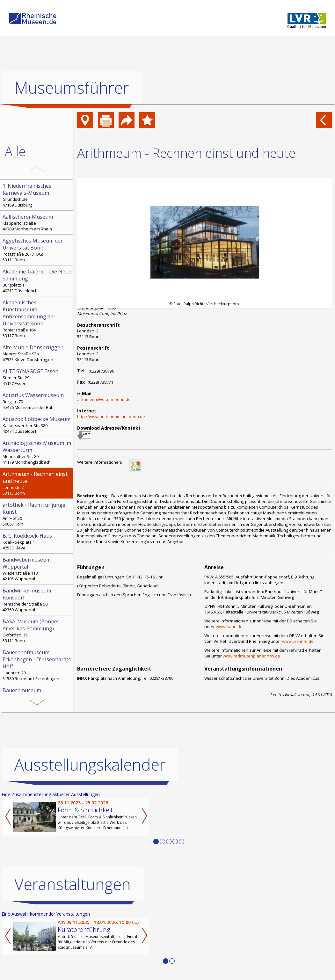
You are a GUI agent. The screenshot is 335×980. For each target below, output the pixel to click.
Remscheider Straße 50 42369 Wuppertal (37, 600)
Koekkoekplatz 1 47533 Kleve (37, 541)
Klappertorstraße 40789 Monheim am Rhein (37, 222)
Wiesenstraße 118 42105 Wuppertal (37, 569)
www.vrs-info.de (298, 641)
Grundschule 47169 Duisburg (37, 195)
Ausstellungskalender (90, 764)
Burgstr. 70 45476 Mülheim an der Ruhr (37, 401)
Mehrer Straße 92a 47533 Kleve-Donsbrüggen (37, 353)
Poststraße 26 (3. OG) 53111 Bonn (37, 250)
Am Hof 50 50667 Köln (37, 514)
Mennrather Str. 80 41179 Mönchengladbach (37, 452)
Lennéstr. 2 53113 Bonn (37, 483)
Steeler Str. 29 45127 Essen (37, 377)
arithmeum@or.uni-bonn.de (104, 399)
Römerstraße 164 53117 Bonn (37, 319)
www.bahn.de (229, 627)
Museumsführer (72, 88)
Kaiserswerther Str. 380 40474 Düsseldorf (37, 425)
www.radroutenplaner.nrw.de (251, 656)
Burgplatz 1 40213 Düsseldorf (37, 281)
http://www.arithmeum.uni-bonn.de (111, 417)
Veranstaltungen (73, 884)
